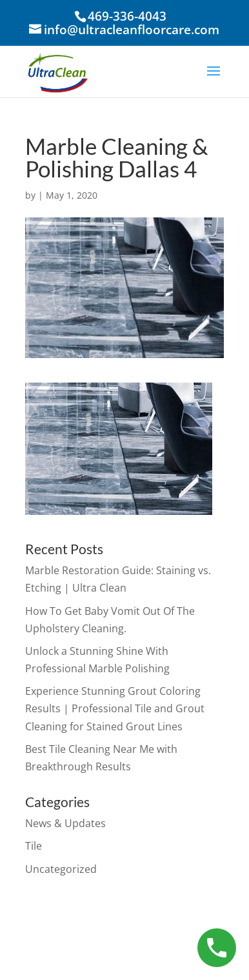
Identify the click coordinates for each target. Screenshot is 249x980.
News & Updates (65, 823)
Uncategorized (61, 869)
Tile (34, 846)
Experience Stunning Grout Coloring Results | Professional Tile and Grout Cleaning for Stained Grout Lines (115, 708)
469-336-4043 (127, 16)
